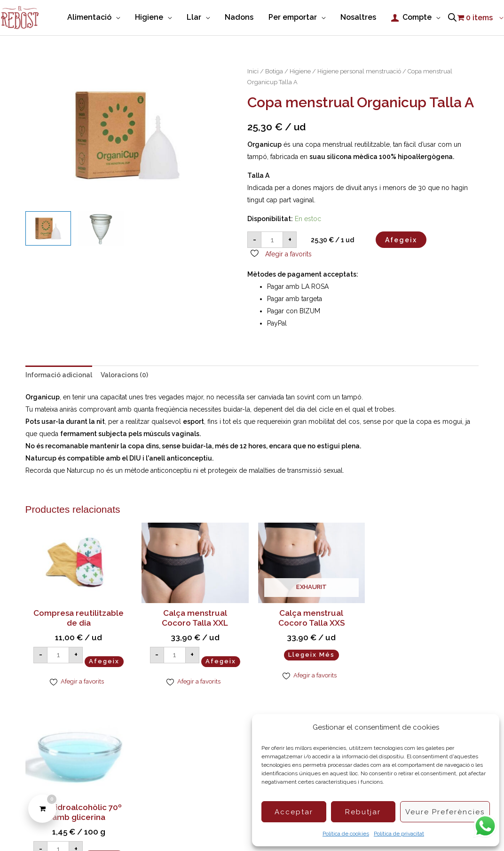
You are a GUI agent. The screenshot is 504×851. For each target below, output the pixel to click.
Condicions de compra (215, 827)
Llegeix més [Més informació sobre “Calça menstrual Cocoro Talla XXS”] (310, 656)
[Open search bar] (452, 18)
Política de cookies (346, 834)
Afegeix (401, 241)
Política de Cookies (142, 827)
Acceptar (294, 812)
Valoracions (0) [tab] (124, 376)
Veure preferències (445, 812)
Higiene (300, 72)
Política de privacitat (399, 834)
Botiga (274, 72)
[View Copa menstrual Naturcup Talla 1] (101, 229)
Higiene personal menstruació (359, 72)
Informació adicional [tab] (59, 376)
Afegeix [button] (79, 676)
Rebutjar (363, 812)
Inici (253, 72)
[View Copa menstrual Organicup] (48, 229)
